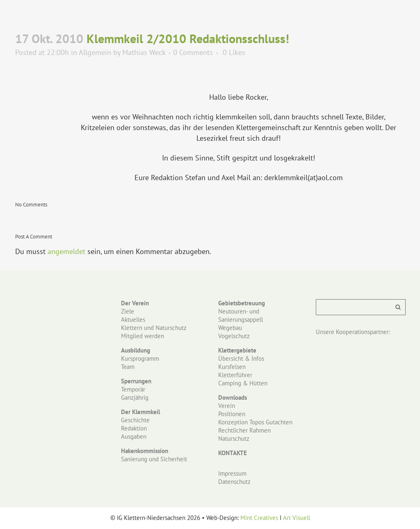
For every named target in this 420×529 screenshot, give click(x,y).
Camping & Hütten (243, 383)
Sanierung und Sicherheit (154, 459)
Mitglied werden (143, 336)
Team (128, 367)
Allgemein (95, 52)
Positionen (232, 414)
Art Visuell (297, 518)
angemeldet (66, 251)
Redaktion (134, 428)
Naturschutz (234, 439)
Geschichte (135, 420)
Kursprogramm (140, 358)
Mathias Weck (144, 52)
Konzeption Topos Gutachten (255, 422)
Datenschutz (234, 482)
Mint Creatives (259, 518)
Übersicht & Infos (241, 358)
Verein (227, 406)
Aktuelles (133, 319)
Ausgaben (134, 436)
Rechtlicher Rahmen (244, 430)
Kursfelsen (232, 367)
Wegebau (230, 328)
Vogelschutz (234, 336)
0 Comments (193, 52)
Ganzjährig (135, 397)
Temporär (133, 389)
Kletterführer (235, 375)
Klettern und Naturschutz (154, 328)
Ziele (128, 311)
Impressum (232, 473)
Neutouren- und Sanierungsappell (241, 315)
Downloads (233, 397)
